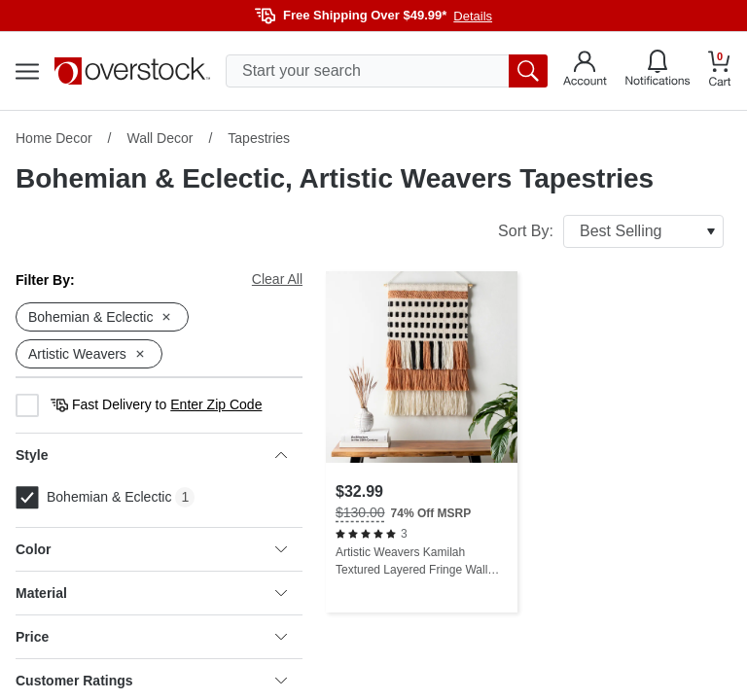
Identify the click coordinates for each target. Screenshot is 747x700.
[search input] (387, 71)
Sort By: (611, 231)
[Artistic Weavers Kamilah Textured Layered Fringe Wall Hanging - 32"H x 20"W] (422, 442)
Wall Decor (160, 138)
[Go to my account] (585, 71)
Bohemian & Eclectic (93, 498)
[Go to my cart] (720, 71)
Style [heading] (151, 455)
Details (473, 16)
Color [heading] (151, 549)
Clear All (277, 279)
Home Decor (54, 138)
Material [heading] (151, 593)
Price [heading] (151, 637)
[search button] (528, 71)
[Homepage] (132, 71)
